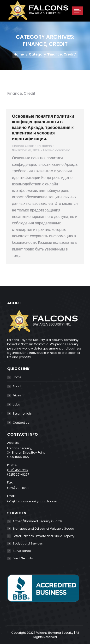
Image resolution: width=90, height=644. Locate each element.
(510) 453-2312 (18, 470)
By (45, 146)
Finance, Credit (23, 146)
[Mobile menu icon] (77, 11)
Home (17, 377)
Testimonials (22, 414)
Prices (17, 395)
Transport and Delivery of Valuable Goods (43, 529)
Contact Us (21, 423)
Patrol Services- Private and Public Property (44, 536)
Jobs (16, 404)
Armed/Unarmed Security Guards (38, 521)
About (17, 386)
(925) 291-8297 (18, 475)
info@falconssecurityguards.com (32, 501)
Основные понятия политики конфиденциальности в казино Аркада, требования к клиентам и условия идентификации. (43, 127)
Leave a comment (57, 150)
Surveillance (22, 551)
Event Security (23, 558)
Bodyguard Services (28, 543)
